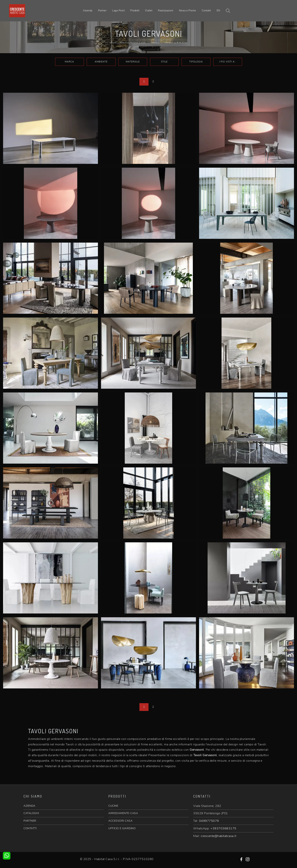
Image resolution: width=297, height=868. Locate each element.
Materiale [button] (133, 62)
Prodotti (135, 11)
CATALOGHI (31, 813)
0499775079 (209, 821)
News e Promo (188, 11)
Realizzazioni (166, 11)
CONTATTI (30, 828)
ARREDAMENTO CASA (123, 813)
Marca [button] (69, 62)
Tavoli (155, 43)
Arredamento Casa (133, 43)
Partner (102, 11)
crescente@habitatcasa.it (218, 836)
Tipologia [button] (196, 62)
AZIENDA (29, 806)
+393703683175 (223, 828)
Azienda (88, 11)
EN (218, 11)
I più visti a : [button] (228, 62)
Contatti (206, 11)
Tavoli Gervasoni (176, 43)
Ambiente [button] (101, 62)
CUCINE (113, 806)
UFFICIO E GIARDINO (122, 828)
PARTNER (30, 821)
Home (113, 43)
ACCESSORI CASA (120, 821)
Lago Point (118, 11)
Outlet (149, 11)
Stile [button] (164, 62)
